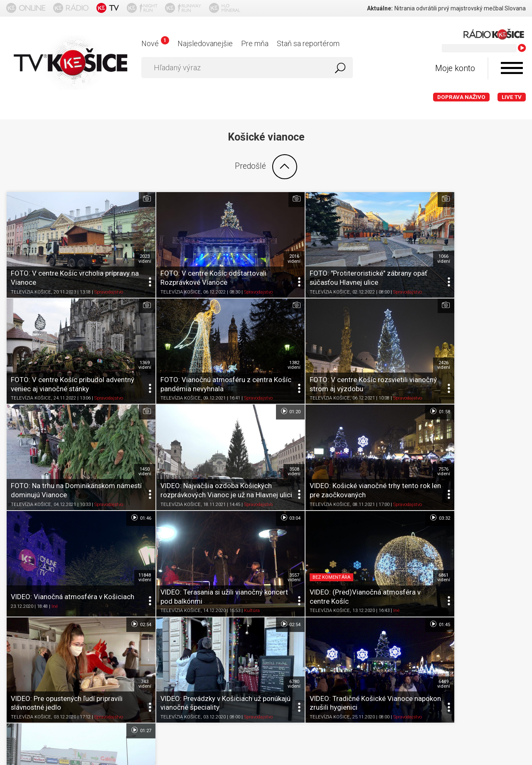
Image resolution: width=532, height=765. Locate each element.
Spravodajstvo (109, 278)
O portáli (51, 646)
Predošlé (266, 167)
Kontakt (309, 646)
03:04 (381, 384)
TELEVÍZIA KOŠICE (31, 278)
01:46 (251, 384)
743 (125, 522)
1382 (125, 337)
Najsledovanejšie (205, 43)
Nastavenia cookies (260, 646)
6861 (515, 429)
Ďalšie (266, 586)
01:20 (511, 291)
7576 (125, 429)
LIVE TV (512, 97)
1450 (385, 337)
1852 (515, 522)
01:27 (511, 476)
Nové (155, 43)
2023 (125, 245)
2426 (255, 337)
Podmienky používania (106, 646)
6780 (255, 522)
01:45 (381, 476)
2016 (255, 245)
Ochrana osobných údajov (185, 646)
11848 (255, 429)
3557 (385, 429)
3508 (515, 337)
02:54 (121, 476)
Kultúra (362, 463)
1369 (515, 245)
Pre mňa (255, 43)
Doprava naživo (461, 97)
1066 (385, 245)
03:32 (511, 384)
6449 (385, 522)
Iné (185, 463)
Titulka (20, 646)
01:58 (121, 384)
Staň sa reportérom (308, 43)
